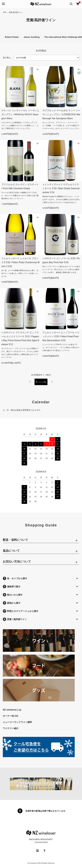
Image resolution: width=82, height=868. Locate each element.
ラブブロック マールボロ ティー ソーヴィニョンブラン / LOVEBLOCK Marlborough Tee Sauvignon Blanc (61, 114)
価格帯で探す (12, 587)
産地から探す (12, 603)
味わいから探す (13, 595)
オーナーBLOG (11, 716)
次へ (52, 382)
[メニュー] (3, 4)
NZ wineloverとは (12, 710)
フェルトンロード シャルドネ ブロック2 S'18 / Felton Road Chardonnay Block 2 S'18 (20, 262)
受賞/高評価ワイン (16, 12)
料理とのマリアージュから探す (21, 611)
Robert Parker (12, 37)
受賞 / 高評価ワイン (15, 619)
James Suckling (32, 37)
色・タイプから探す (15, 578)
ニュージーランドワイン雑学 (17, 722)
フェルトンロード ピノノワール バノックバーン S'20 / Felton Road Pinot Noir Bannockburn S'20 (61, 336)
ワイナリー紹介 (11, 728)
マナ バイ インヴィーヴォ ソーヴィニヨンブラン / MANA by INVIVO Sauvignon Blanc (20, 114)
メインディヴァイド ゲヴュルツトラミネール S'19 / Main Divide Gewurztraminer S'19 (61, 188)
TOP (4, 12)
